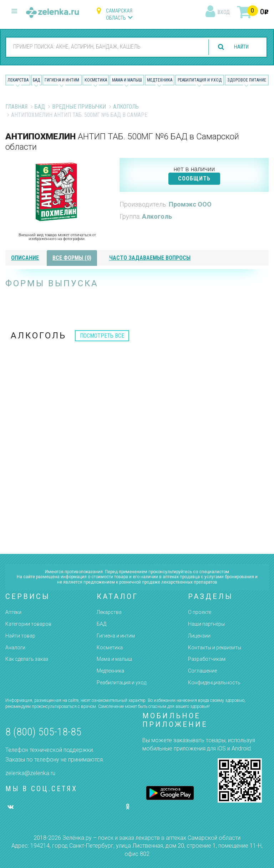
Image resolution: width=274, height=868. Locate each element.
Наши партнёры (206, 624)
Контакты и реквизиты (215, 648)
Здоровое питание (247, 80)
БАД (36, 80)
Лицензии (199, 636)
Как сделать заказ (27, 659)
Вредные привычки (79, 107)
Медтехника (160, 80)
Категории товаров (28, 624)
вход (224, 12)
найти (239, 47)
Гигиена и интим (116, 636)
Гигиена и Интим (62, 80)
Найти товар (20, 636)
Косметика (96, 80)
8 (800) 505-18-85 (43, 732)
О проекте (200, 612)
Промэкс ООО (190, 204)
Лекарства (18, 80)
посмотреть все (102, 336)
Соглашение (202, 671)
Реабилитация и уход (200, 80)
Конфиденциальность (214, 683)
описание (25, 258)
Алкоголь (126, 107)
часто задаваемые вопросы (150, 258)
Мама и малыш (127, 80)
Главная (16, 107)
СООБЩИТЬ (194, 178)
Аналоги (15, 648)
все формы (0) (72, 258)
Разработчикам (207, 659)
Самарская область (119, 14)
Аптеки (13, 612)
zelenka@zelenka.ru (30, 773)
